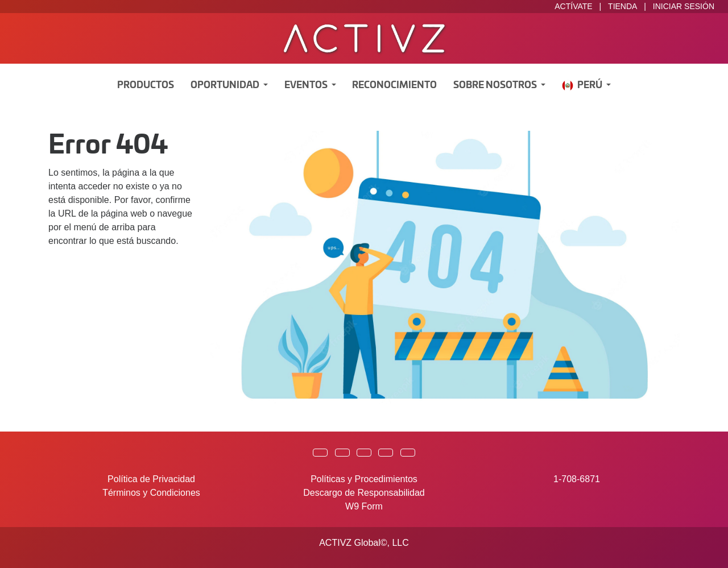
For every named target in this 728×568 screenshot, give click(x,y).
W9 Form (364, 506)
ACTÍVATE (573, 6)
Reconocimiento (394, 85)
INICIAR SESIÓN (684, 6)
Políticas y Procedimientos (364, 479)
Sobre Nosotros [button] (496, 85)
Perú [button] (583, 85)
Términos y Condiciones (151, 493)
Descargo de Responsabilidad (364, 493)
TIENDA (622, 6)
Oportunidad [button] (226, 85)
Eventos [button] (307, 85)
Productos (146, 85)
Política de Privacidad (151, 479)
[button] (320, 453)
